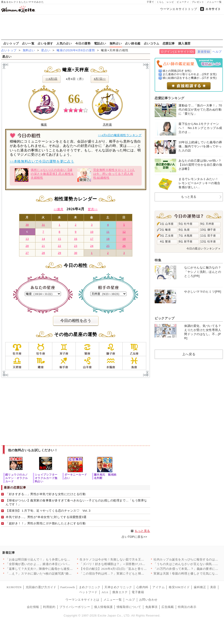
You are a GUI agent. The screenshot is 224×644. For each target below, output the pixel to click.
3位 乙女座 (167, 236)
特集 (158, 260)
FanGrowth (68, 587)
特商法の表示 (187, 607)
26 (124, 246)
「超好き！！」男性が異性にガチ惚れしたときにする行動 (46, 523)
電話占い (100, 43)
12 (124, 232)
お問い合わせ (148, 600)
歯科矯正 (200, 587)
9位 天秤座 (207, 224)
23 (76, 246)
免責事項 (151, 607)
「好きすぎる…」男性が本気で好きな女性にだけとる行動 (46, 494)
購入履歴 (184, 43)
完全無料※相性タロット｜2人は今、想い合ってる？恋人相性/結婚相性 (106, 175)
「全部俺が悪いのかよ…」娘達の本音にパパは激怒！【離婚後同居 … (54, 564)
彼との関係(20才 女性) (177, 71)
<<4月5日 (51, 79)
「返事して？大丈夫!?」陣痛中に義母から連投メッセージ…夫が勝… (53, 569)
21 (43, 246)
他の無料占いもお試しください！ (33, 450)
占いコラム (152, 43)
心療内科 (142, 587)
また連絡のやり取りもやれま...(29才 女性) (190, 74)
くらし (160, 2)
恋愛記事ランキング (170, 98)
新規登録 (204, 52)
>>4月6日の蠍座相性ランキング (120, 135)
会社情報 (33, 607)
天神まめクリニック (118, 587)
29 (59, 253)
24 (92, 246)
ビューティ (183, 2)
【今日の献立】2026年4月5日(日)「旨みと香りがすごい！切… (122, 569)
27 (27, 253)
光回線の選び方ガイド (41, 587)
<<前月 (59, 209)
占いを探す (45, 43)
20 (27, 246)
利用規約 (49, 607)
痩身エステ (120, 592)
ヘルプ (217, 52)
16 (76, 239)
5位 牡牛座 (186, 224)
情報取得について (129, 607)
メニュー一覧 (214, 2)
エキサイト (213, 9)
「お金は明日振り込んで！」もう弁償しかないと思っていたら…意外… (55, 559)
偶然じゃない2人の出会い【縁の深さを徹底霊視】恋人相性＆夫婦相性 (44, 175)
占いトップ (11, 43)
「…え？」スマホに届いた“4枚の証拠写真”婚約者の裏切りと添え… (53, 574)
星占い (46, 50)
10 (92, 232)
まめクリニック (90, 587)
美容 (213, 587)
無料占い (116, 43)
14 (43, 239)
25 (108, 246)
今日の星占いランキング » (203, 249)
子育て (150, 2)
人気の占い (64, 43)
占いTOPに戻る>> (134, 537)
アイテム (159, 587)
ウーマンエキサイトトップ (179, 9)
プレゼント (198, 2)
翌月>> (93, 209)
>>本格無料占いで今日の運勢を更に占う (42, 161)
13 (27, 239)
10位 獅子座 (208, 230)
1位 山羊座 (167, 224)
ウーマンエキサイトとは (82, 600)
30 (27, 225)
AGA (105, 592)
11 (108, 232)
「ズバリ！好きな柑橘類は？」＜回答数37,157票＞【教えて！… (124, 564)
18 (108, 239)
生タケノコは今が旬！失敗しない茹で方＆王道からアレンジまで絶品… (129, 559)
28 (43, 253)
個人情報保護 (103, 607)
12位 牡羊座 (208, 242)
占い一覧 (28, 43)
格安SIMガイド (179, 587)
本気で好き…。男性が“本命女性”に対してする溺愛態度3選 (46, 517)
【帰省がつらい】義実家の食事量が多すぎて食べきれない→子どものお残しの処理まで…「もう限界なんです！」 (76, 502)
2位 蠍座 (165, 230)
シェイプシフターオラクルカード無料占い (46, 478)
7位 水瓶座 (186, 236)
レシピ (170, 2)
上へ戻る (189, 354)
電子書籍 (138, 592)
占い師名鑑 (133, 43)
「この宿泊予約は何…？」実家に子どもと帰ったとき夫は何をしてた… (129, 574)
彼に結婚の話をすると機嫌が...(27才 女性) (190, 78)
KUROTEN (14, 587)
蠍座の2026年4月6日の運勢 (76, 50)
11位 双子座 (208, 236)
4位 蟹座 (165, 242)
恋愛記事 (169, 43)
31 (43, 225)
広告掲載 (168, 607)
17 (92, 239)
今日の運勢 (83, 43)
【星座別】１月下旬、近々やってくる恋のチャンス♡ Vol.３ (48, 511)
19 (124, 239)
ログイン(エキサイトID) (177, 52)
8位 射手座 (186, 242)
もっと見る (142, 531)
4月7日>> (100, 79)
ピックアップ (165, 318)
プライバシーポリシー (75, 607)
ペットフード (88, 592)
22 (59, 246)
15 (59, 239)
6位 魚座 (184, 230)
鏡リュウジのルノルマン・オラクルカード (17, 478)
